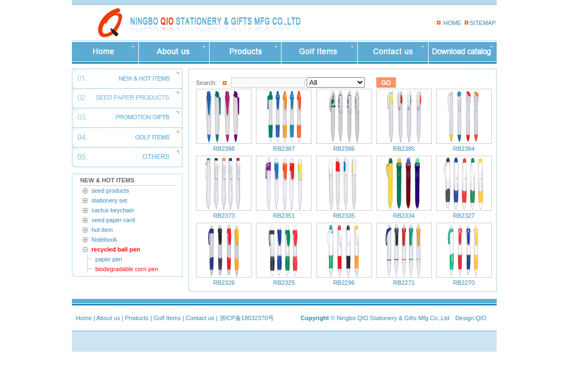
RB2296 (344, 283)
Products (136, 318)
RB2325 (284, 283)
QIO (481, 318)
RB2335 (344, 216)
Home (84, 318)
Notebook (104, 240)
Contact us (200, 318)
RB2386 (344, 149)
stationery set (109, 200)
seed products (110, 191)
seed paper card (113, 220)
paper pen (109, 259)
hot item (102, 230)
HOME (452, 23)
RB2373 (224, 216)
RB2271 (404, 283)
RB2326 (224, 283)
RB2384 (464, 149)
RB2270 (464, 283)
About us (108, 318)
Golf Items (167, 318)
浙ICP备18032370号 (247, 318)
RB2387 (284, 149)
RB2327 (464, 216)
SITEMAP (483, 23)
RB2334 (404, 216)
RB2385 (404, 149)
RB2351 (284, 216)
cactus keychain (113, 210)
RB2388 (224, 149)
